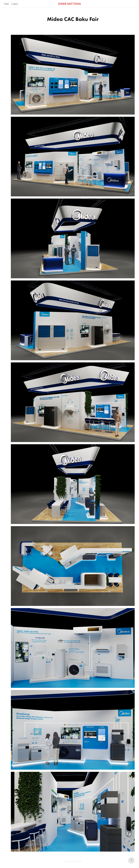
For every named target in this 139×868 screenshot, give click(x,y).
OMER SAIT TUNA (69, 4)
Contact (15, 4)
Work (6, 4)
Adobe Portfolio (77, 861)
